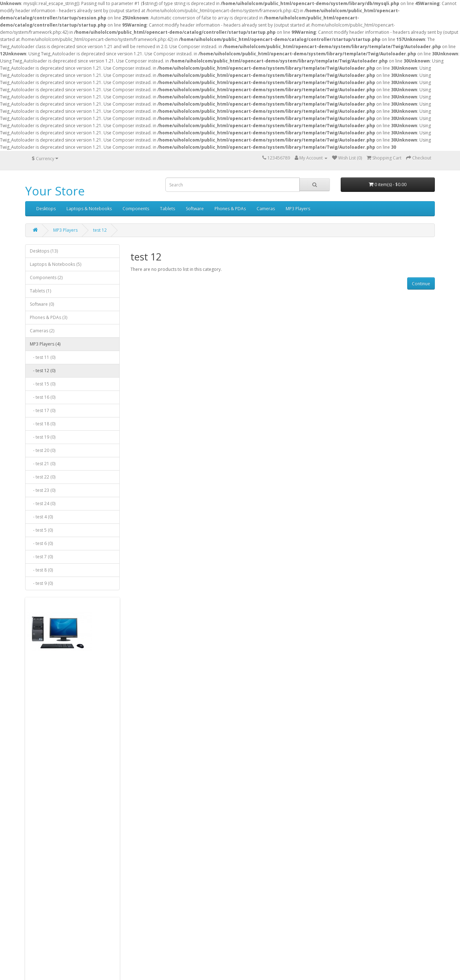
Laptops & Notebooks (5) (56, 264)
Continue (421, 284)
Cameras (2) (42, 331)
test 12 (100, 230)
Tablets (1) (40, 291)
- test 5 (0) (41, 530)
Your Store (55, 191)
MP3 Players (298, 209)
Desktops (46, 209)
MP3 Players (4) (45, 344)
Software (195, 209)
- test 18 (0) (43, 424)
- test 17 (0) (43, 410)
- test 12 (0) (43, 371)
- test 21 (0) (43, 464)
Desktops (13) (44, 251)
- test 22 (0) (43, 477)
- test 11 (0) (43, 357)
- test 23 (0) (43, 490)
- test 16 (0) (43, 397)
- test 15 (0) (43, 384)
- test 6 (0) (41, 543)
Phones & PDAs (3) (49, 317)
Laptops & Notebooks (89, 209)
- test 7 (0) (41, 557)
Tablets (167, 209)
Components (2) (46, 278)
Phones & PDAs (230, 209)
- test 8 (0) (41, 570)
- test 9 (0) (41, 583)
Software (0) (42, 304)
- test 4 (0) (41, 517)
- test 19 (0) (43, 437)
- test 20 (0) (43, 450)
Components (136, 209)
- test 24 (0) (43, 503)
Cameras (266, 209)
